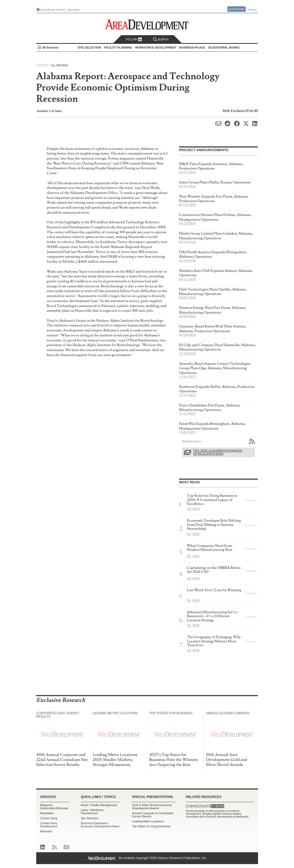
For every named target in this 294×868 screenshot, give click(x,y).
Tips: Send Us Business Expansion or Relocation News (218, 452)
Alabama (60, 65)
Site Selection (90, 818)
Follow (134, 39)
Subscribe (237, 9)
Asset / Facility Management (99, 805)
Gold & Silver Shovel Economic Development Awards (152, 807)
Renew (252, 10)
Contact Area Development (49, 825)
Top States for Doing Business (151, 826)
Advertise (73, 10)
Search (161, 39)
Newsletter (47, 813)
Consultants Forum (52, 10)
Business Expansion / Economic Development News (100, 825)
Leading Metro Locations (148, 821)
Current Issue (49, 818)
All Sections (50, 47)
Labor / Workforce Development (92, 812)
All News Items (192, 441)
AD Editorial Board (224, 47)
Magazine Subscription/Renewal (54, 807)
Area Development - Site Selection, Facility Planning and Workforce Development (147, 25)
